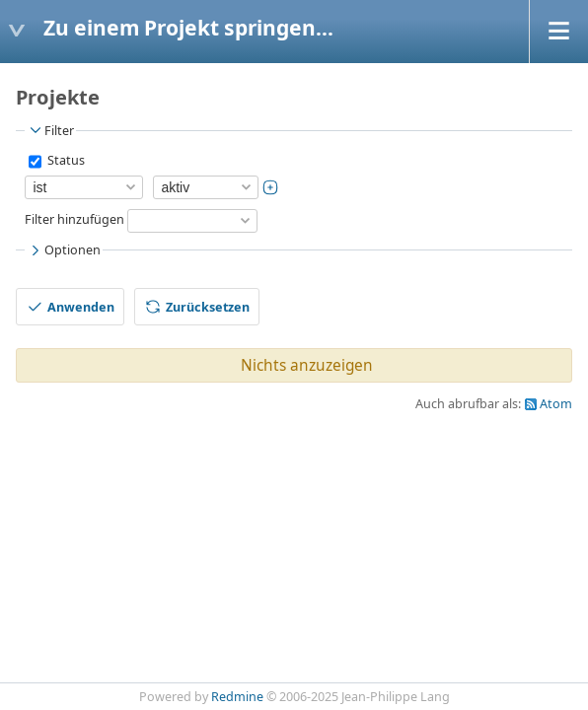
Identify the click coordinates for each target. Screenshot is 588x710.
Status (65, 160)
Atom (556, 404)
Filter (50, 130)
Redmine (237, 697)
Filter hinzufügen (74, 219)
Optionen (64, 250)
